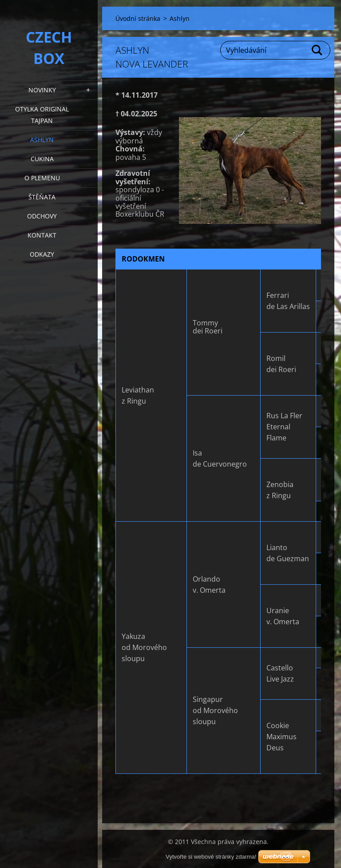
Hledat (317, 50)
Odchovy (42, 216)
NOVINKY (42, 90)
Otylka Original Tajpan (42, 115)
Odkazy (42, 254)
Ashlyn (42, 140)
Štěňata (42, 197)
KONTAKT (42, 235)
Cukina (42, 159)
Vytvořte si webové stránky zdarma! (211, 857)
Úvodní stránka (138, 18)
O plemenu (42, 178)
